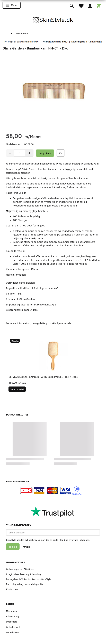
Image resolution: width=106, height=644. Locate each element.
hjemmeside (64, 323)
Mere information (16, 275)
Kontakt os (12, 589)
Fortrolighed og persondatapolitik (25, 584)
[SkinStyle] (53, 19)
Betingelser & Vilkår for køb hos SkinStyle (29, 579)
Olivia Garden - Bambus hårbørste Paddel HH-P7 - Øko (43, 377)
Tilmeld (13, 547)
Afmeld (26, 547)
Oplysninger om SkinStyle (20, 569)
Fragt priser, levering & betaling (23, 574)
